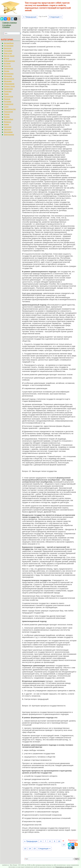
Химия (6, 124)
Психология (8, 96)
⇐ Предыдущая (30, 17)
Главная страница (10, 23)
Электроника (9, 135)
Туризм (7, 114)
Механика (8, 81)
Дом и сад (8, 53)
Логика (6, 71)
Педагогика (8, 89)
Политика (8, 91)
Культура (7, 66)
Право (6, 94)
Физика (7, 117)
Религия (7, 99)
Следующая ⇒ (55, 17)
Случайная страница (7, 26)
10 (59, 841)
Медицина (8, 76)
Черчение (8, 127)
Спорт (6, 107)
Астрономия (9, 46)
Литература (8, 69)
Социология (9, 104)
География (8, 51)
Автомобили (9, 43)
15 (35, 848)
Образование (9, 84)
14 (30, 848)
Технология (8, 112)
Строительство (10, 109)
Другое (6, 58)
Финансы (7, 122)
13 (25, 848)
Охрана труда (9, 86)
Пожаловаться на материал (64, 867)
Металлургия (9, 79)
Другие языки (9, 56)
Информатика (9, 61)
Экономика (8, 132)
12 (64, 844)
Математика (9, 74)
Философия (8, 119)
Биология (7, 48)
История (7, 63)
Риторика (7, 102)
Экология (7, 129)
